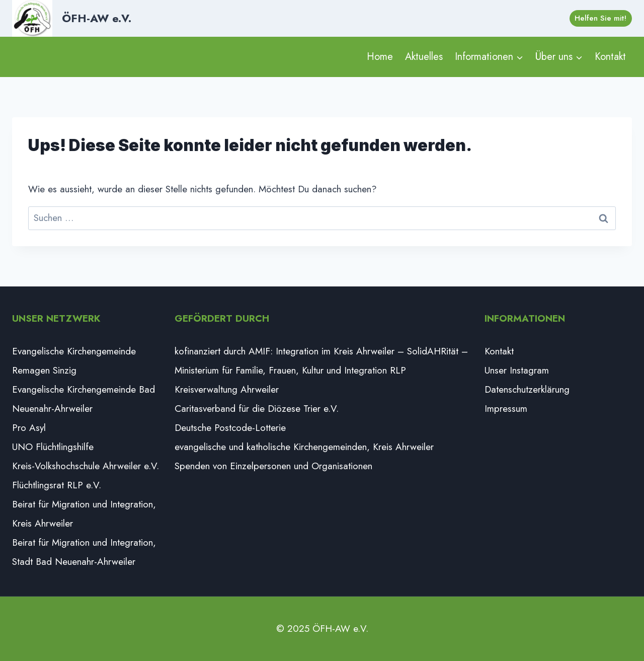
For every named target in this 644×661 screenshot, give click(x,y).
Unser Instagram (517, 370)
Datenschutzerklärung (527, 389)
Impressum (506, 409)
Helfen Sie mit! (600, 18)
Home (380, 57)
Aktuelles (424, 57)
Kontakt (610, 57)
